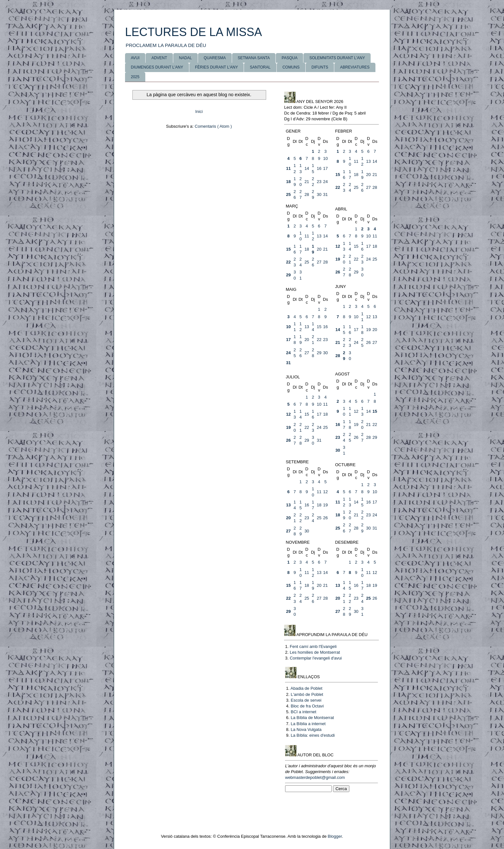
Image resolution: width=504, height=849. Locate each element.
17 (325, 168)
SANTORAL (260, 67)
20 (368, 175)
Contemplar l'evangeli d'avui (316, 658)
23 (319, 182)
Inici (199, 111)
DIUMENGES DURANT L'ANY (157, 67)
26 (338, 272)
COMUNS (291, 67)
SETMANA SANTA (254, 58)
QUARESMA (215, 58)
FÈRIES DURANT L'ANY (216, 67)
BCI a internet (303, 712)
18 (288, 182)
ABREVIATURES (355, 67)
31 (325, 194)
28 (307, 194)
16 (319, 168)
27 (368, 187)
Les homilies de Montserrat (315, 652)
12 (338, 246)
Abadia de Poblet (306, 688)
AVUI (135, 58)
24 (325, 182)
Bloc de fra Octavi (307, 706)
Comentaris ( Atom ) (213, 126)
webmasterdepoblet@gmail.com (315, 777)
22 (338, 187)
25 (288, 194)
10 (325, 158)
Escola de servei (306, 700)
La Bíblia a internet (308, 724)
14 (307, 168)
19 (338, 259)
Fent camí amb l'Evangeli (313, 646)
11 (288, 168)
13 (368, 161)
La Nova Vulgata (306, 729)
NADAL (185, 58)
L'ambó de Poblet (307, 694)
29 (288, 275)
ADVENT (159, 58)
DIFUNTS (320, 67)
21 (307, 182)
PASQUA (289, 58)
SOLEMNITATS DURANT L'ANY (337, 58)
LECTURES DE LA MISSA (194, 32)
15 (338, 175)
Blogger (335, 836)
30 (319, 194)
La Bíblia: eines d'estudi (313, 735)
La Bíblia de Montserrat (312, 718)
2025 (135, 77)
